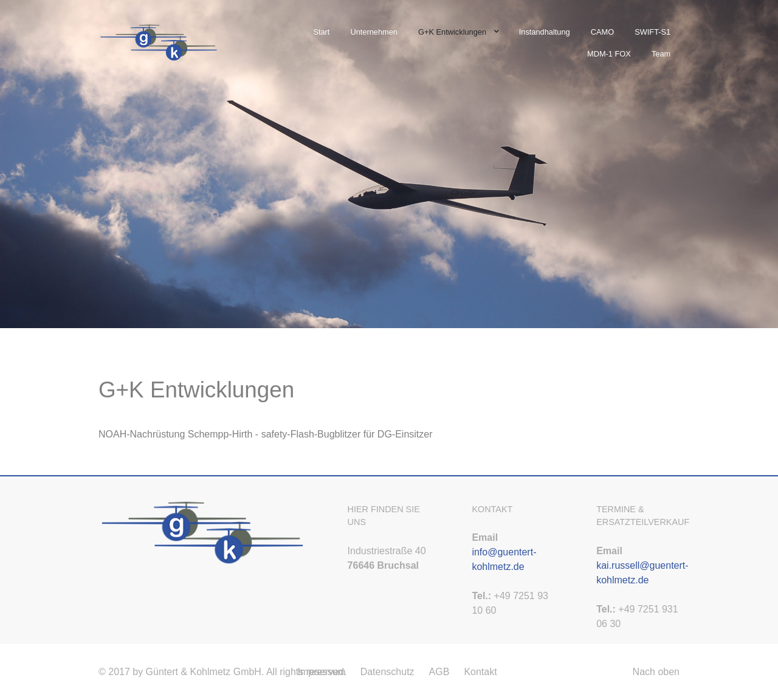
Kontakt (480, 672)
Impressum (322, 672)
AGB (439, 672)
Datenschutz (387, 672)
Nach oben (656, 672)
